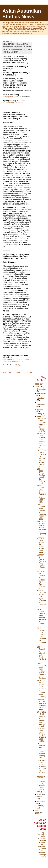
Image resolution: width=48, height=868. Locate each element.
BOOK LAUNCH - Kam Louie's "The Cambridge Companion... (41, 636)
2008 (38, 386)
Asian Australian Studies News (22, 14)
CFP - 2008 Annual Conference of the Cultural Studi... (41, 476)
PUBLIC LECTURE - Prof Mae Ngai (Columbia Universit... (41, 599)
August (40, 409)
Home (17, 373)
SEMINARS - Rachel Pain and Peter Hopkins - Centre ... (41, 562)
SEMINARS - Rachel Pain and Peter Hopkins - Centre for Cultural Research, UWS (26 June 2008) (17, 48)
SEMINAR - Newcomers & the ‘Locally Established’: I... (41, 783)
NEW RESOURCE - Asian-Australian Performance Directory (41, 689)
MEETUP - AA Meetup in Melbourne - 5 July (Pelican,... (41, 580)
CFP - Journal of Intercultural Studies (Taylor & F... (41, 654)
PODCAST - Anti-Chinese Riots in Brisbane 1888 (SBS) (41, 735)
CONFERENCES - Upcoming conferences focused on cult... (41, 719)
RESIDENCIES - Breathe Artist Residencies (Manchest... (41, 441)
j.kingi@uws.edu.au (11, 97)
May (39, 792)
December (42, 389)
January (41, 806)
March (40, 797)
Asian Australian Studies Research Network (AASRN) (42, 837)
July (39, 414)
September (41, 405)
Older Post (28, 373)
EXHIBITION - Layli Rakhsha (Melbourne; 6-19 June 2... (41, 704)
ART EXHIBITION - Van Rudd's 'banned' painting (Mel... (41, 751)
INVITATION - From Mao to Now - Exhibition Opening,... (41, 528)
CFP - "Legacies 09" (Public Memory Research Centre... (41, 671)
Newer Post (7, 373)
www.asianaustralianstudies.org (21, 33)
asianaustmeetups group (42, 855)
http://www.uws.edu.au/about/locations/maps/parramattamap (17, 360)
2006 (38, 813)
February (41, 801)
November (42, 393)
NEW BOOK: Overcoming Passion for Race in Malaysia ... (41, 617)
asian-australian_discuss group (42, 847)
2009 (38, 384)
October (41, 398)
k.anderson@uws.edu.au (13, 103)
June (40, 416)
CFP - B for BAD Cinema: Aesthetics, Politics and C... (41, 425)
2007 (38, 810)
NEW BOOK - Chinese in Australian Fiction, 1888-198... (41, 494)
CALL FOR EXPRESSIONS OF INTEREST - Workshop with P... (41, 458)
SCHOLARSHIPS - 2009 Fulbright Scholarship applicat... (41, 767)
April (39, 794)
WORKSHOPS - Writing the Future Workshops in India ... (41, 545)
